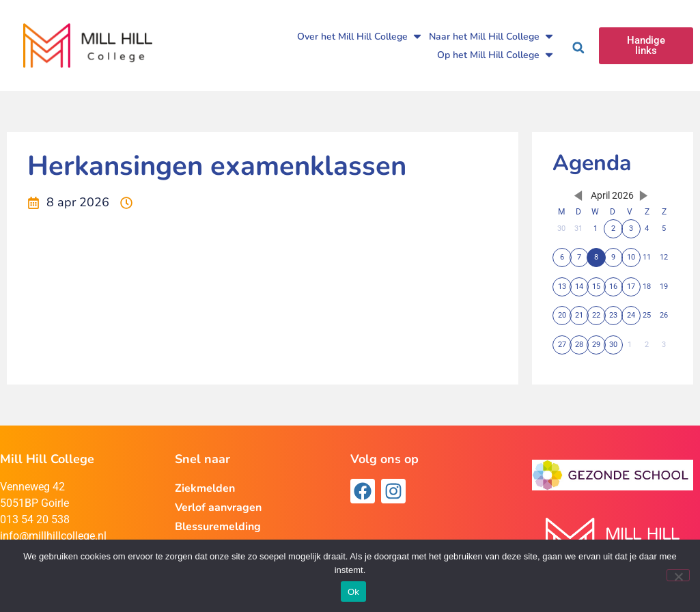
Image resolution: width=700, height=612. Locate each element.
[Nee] (678, 575)
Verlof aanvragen (218, 507)
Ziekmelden (205, 488)
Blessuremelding (218, 527)
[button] (578, 48)
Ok (353, 592)
